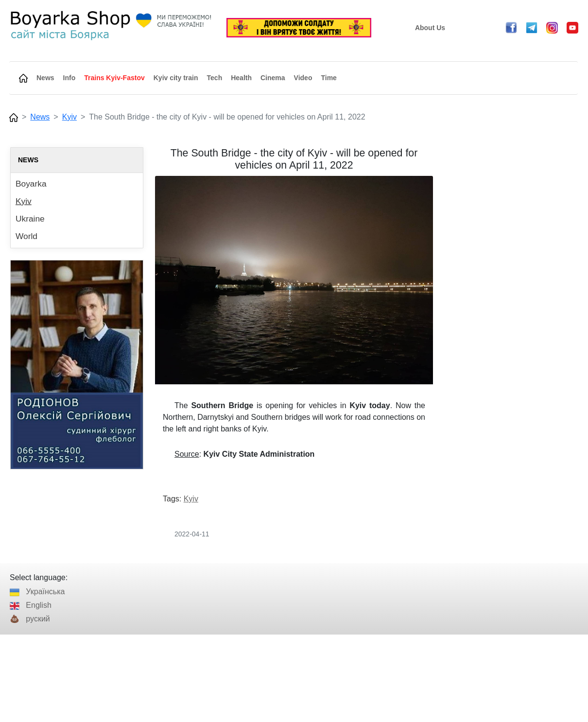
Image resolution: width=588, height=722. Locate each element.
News (40, 117)
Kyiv (69, 117)
